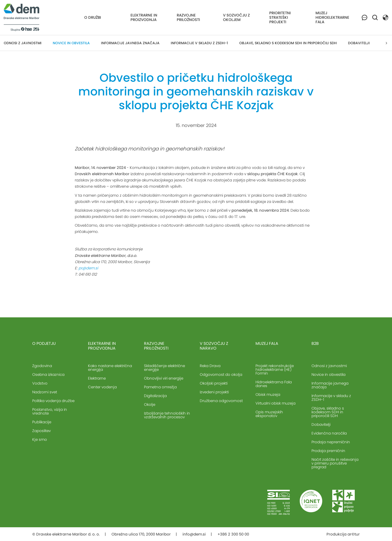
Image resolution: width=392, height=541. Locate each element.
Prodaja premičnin (328, 451)
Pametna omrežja (160, 387)
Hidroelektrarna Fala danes (274, 384)
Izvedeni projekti (214, 392)
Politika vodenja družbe (53, 401)
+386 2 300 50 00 (233, 534)
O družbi (93, 17)
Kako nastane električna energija (110, 368)
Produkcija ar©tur (343, 534)
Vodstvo (40, 383)
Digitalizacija (155, 396)
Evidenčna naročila (329, 433)
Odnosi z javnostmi (23, 43)
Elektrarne (97, 378)
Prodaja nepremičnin (331, 442)
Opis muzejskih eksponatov (269, 414)
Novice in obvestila (71, 43)
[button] (385, 17)
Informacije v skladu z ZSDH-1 (199, 43)
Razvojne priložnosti (188, 17)
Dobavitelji (359, 43)
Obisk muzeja (268, 394)
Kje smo (40, 439)
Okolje (150, 404)
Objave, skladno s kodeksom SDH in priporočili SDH (288, 43)
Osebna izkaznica (48, 374)
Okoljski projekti (214, 383)
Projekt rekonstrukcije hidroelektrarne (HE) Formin (275, 369)
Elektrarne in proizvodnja (144, 17)
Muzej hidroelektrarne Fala (332, 17)
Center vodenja (102, 387)
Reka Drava (210, 366)
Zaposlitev (41, 431)
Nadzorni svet (45, 392)
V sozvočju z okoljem (236, 17)
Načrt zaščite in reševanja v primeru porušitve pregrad (335, 463)
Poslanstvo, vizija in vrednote (50, 411)
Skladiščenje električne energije (164, 368)
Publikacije (42, 422)
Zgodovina (42, 366)
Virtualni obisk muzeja (275, 403)
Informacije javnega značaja (130, 43)
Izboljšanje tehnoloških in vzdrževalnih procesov (167, 415)
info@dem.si (194, 534)
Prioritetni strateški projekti (280, 17)
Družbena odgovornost (221, 401)
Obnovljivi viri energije (164, 378)
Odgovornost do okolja (221, 374)
